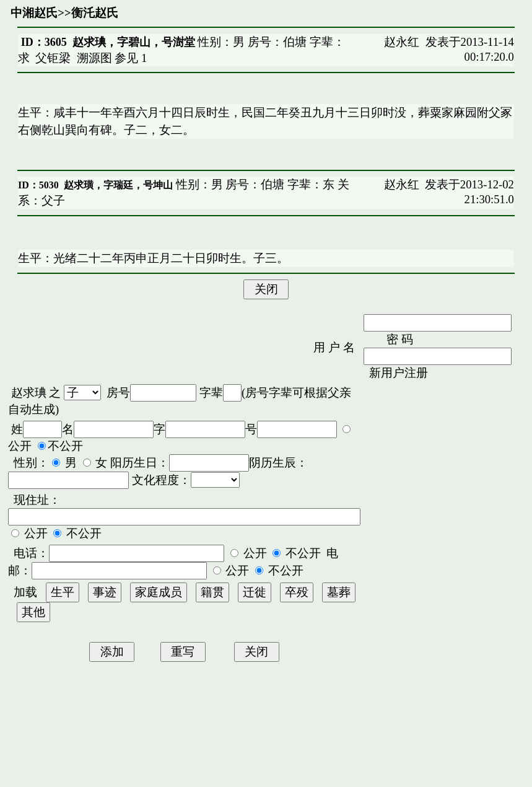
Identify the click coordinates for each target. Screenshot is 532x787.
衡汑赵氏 (95, 13)
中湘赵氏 (34, 13)
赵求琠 (29, 393)
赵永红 (402, 42)
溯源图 (94, 58)
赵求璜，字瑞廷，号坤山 (118, 185)
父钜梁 (53, 58)
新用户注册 (399, 373)
